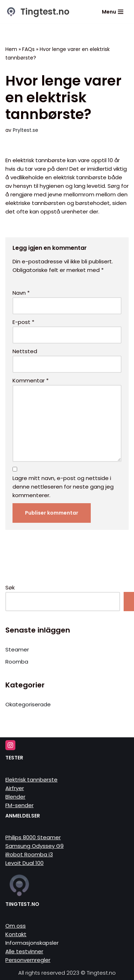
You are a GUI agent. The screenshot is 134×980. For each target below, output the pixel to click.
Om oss (16, 926)
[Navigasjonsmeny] (113, 12)
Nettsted (25, 351)
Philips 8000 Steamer (33, 837)
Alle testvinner (24, 951)
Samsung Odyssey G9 (34, 846)
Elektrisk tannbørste (31, 780)
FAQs (28, 49)
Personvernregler (28, 960)
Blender (15, 797)
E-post (23, 322)
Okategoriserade (28, 704)
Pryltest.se (26, 130)
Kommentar (31, 380)
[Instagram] (10, 745)
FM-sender (19, 805)
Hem (11, 49)
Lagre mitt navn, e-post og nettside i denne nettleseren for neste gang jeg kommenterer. (63, 487)
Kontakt (16, 934)
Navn (21, 293)
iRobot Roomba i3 (29, 854)
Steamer (17, 649)
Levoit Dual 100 (24, 863)
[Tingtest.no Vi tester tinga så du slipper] (37, 12)
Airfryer (15, 788)
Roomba (17, 662)
